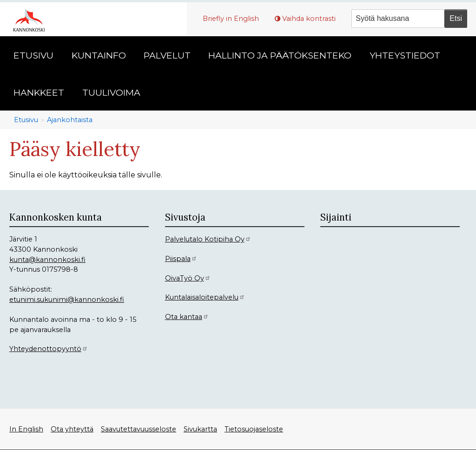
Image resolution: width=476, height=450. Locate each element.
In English (26, 429)
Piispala (181, 259)
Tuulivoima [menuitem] (111, 92)
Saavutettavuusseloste (139, 429)
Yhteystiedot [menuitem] (405, 55)
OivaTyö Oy (188, 278)
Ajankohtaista (70, 120)
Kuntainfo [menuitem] (99, 55)
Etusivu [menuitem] (33, 55)
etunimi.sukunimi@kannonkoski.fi (67, 300)
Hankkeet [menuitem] (39, 92)
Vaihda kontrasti (309, 19)
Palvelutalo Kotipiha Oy (208, 239)
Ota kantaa (187, 317)
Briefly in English (231, 19)
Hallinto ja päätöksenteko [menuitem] (280, 55)
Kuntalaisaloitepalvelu (205, 297)
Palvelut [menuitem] (167, 55)
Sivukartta (200, 429)
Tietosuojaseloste (254, 429)
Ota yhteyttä (72, 429)
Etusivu (26, 120)
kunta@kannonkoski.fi (47, 260)
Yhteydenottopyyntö (49, 349)
